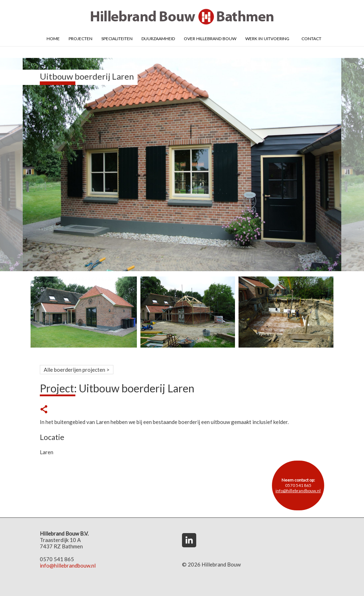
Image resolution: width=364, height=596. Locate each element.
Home (53, 38)
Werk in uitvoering (267, 38)
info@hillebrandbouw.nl (298, 491)
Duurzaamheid (158, 38)
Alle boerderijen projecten (74, 370)
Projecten (81, 38)
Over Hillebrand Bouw (210, 38)
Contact (311, 38)
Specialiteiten (117, 38)
